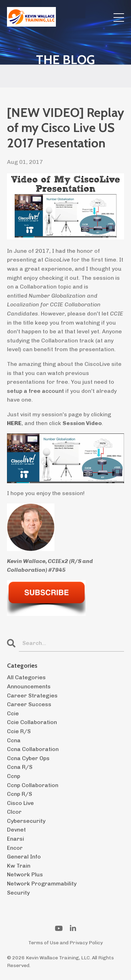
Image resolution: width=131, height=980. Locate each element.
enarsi (16, 839)
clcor (14, 812)
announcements (29, 686)
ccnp (14, 776)
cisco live (20, 803)
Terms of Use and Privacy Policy (65, 943)
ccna (14, 740)
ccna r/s (20, 767)
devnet (16, 830)
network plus (25, 874)
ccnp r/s (20, 794)
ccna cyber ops (28, 758)
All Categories (26, 677)
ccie (13, 713)
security (18, 893)
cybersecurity (26, 821)
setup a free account (35, 391)
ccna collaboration (33, 749)
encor (15, 848)
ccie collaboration (32, 722)
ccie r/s (19, 731)
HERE (14, 423)
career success (29, 704)
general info (24, 857)
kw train (19, 866)
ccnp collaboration (33, 785)
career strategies (32, 696)
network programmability (42, 884)
